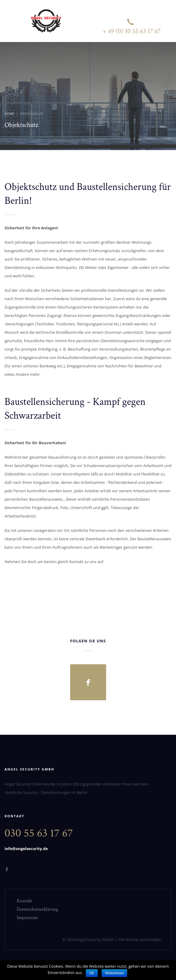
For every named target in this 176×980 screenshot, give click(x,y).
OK (92, 973)
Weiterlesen (114, 973)
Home (9, 114)
